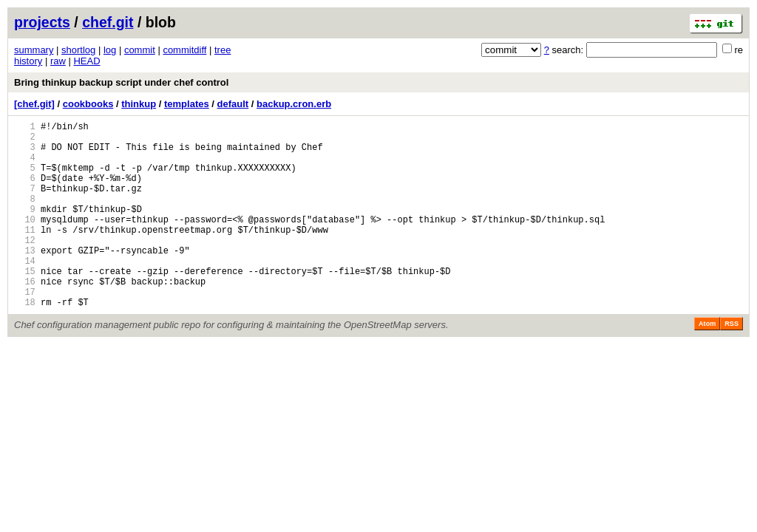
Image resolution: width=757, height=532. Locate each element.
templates (187, 104)
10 (25, 241)
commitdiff (184, 50)
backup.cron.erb (294, 104)
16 (25, 317)
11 (25, 254)
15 (25, 304)
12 (25, 266)
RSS (731, 364)
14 (25, 291)
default (233, 104)
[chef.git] (34, 104)
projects (42, 22)
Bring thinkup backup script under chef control (121, 82)
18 (25, 342)
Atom (707, 364)
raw (58, 61)
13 (25, 279)
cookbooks (88, 104)
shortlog (78, 50)
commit (140, 50)
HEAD (86, 61)
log (110, 50)
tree (223, 50)
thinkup (139, 104)
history (28, 61)
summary (34, 50)
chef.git (108, 22)
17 (25, 329)
